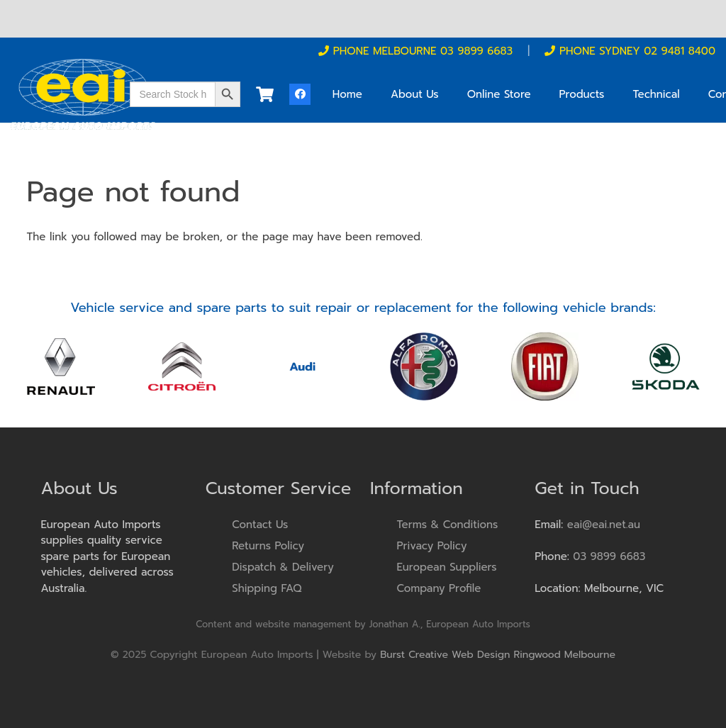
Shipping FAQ (267, 588)
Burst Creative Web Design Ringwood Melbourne (498, 655)
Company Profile (439, 588)
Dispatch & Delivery (283, 567)
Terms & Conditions (448, 525)
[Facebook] (300, 94)
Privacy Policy (432, 546)
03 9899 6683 (609, 556)
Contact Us (260, 525)
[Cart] (264, 94)
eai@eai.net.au (604, 525)
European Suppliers (447, 567)
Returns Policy (268, 546)
